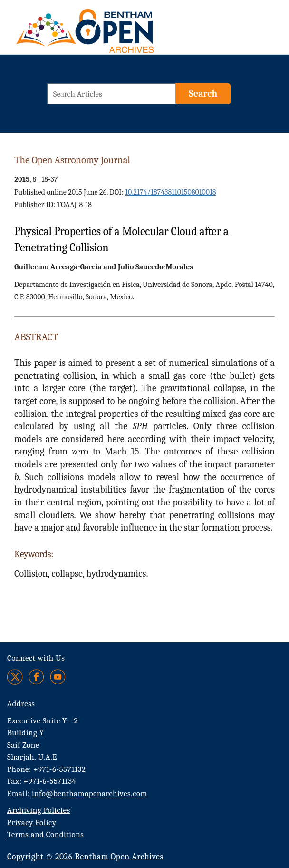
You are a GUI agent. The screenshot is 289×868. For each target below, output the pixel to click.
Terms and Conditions (45, 834)
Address (21, 704)
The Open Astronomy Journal (72, 160)
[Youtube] (58, 677)
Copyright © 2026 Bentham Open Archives (85, 857)
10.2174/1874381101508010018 (170, 192)
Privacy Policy (32, 823)
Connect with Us (36, 658)
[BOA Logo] (81, 30)
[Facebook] (36, 677)
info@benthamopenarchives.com (90, 794)
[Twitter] (15, 677)
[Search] (203, 94)
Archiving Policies (39, 810)
